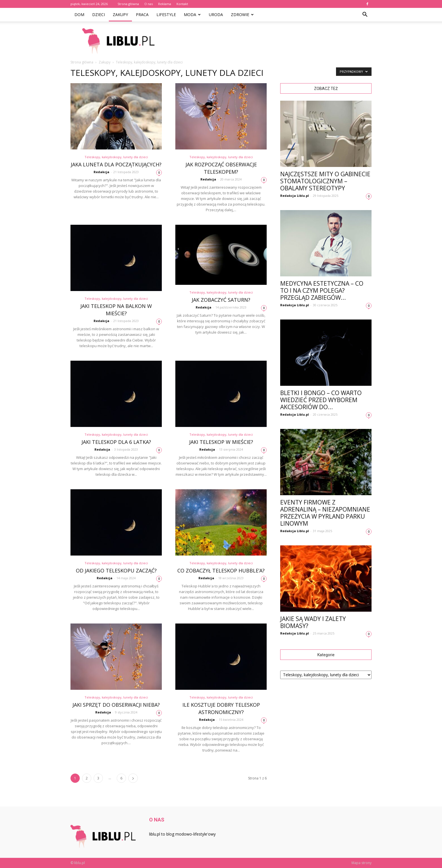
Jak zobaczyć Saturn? (221, 300)
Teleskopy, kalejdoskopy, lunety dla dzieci (116, 157)
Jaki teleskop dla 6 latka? (116, 442)
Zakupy (120, 15)
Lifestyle (166, 15)
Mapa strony (362, 863)
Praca (142, 15)
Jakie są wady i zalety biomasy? (313, 622)
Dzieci (99, 15)
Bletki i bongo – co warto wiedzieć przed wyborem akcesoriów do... (321, 400)
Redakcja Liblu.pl (295, 196)
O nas (149, 4)
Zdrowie (242, 15)
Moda (192, 15)
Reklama (165, 4)
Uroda (216, 15)
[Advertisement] (269, 41)
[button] (365, 15)
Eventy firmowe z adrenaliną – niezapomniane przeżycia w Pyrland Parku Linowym (325, 513)
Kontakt (182, 4)
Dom (79, 15)
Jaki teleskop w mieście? (221, 442)
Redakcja (101, 172)
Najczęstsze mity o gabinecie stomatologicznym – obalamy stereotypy (325, 181)
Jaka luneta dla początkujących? (116, 164)
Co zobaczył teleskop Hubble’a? (221, 570)
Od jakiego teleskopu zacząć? (116, 570)
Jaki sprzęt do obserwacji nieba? (116, 705)
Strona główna (128, 4)
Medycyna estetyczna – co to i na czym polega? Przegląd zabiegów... (322, 290)
